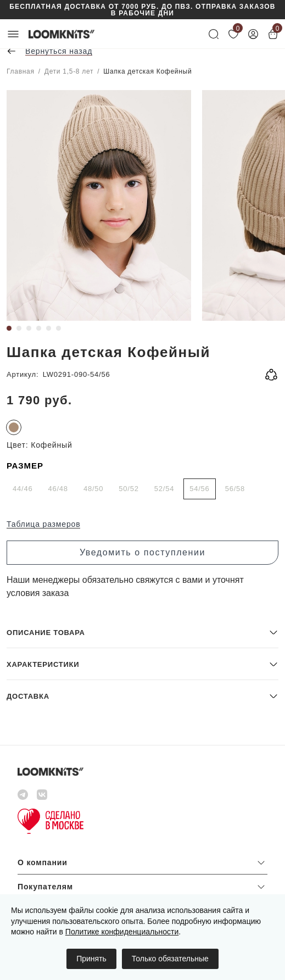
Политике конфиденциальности (122, 932)
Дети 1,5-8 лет (69, 71)
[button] (142, 632)
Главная (21, 71)
